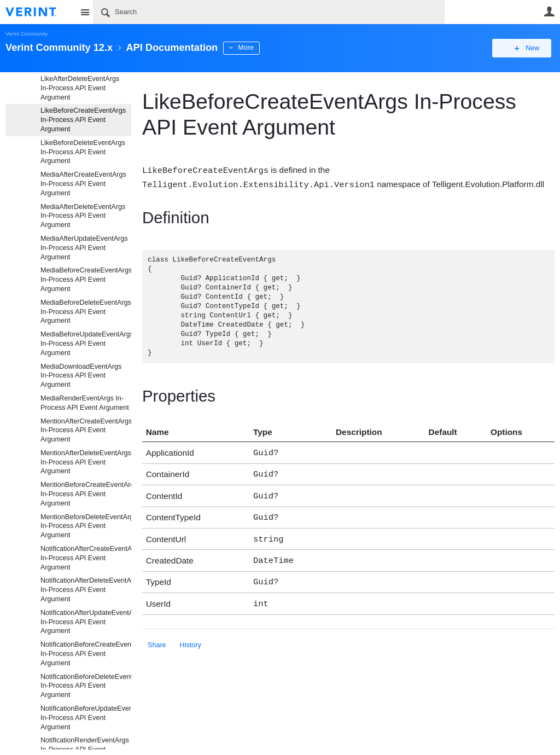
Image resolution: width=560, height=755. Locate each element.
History (191, 635)
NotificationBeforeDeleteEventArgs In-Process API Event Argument (86, 686)
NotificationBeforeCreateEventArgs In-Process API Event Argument (86, 654)
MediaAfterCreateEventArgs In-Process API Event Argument (83, 184)
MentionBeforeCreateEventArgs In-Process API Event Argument (86, 494)
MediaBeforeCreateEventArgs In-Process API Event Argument (86, 280)
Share (157, 635)
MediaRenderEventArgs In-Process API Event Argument (85, 403)
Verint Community (27, 34)
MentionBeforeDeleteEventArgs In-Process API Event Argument (86, 526)
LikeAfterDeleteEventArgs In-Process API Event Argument (80, 88)
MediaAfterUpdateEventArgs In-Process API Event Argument (84, 248)
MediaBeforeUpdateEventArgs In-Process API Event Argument (86, 344)
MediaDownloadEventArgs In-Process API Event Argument (81, 376)
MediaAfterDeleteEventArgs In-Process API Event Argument (83, 216)
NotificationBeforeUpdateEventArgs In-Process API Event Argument (86, 718)
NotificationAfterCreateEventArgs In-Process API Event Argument (86, 558)
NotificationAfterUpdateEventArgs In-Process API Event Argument (86, 622)
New (530, 48)
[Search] (269, 12)
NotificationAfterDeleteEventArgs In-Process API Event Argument (86, 590)
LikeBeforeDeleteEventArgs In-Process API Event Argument (83, 152)
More (246, 48)
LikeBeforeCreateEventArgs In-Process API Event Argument (83, 120)
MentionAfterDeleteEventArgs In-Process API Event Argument (86, 462)
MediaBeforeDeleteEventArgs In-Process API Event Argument (86, 312)
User (549, 11)
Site (85, 12)
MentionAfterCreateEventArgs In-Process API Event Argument (86, 431)
